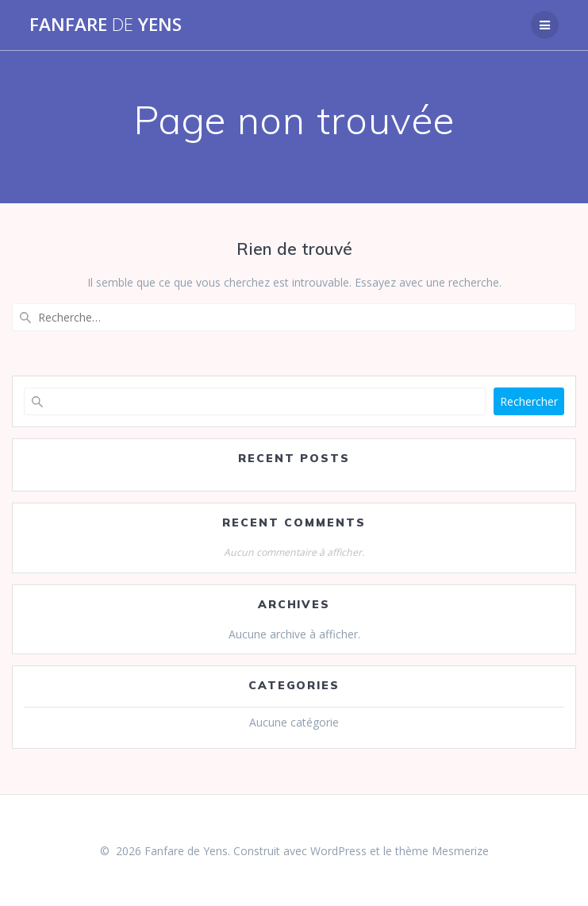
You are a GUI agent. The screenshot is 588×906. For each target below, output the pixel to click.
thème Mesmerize (442, 851)
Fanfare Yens (106, 25)
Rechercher (529, 401)
